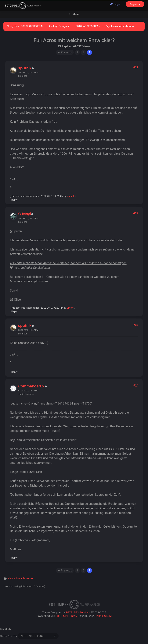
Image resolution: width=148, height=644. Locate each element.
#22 (136, 213)
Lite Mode (6, 629)
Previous (65, 52)
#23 (136, 325)
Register (135, 4)
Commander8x (31, 386)
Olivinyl (24, 214)
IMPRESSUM (104, 616)
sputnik (25, 68)
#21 (136, 67)
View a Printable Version (21, 578)
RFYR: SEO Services (78, 612)
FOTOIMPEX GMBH (67, 616)
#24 (136, 386)
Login (115, 4)
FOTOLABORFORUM (32, 26)
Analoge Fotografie (60, 26)
